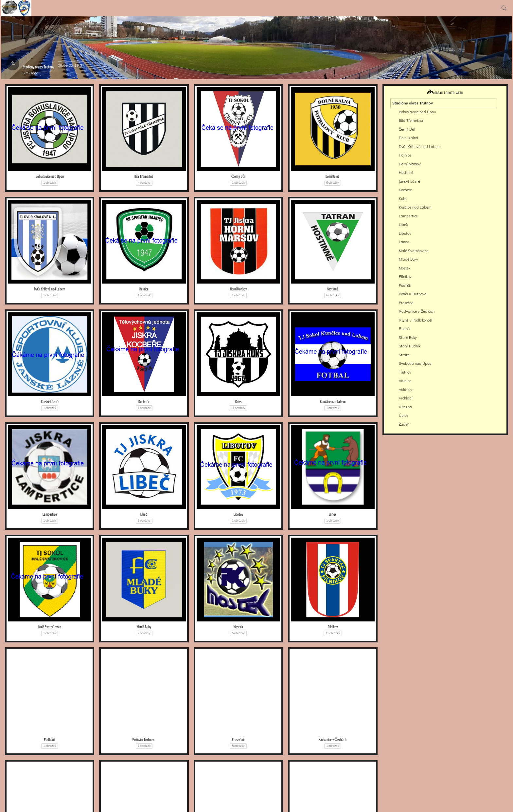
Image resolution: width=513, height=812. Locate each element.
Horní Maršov (239, 289)
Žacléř (404, 424)
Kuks (238, 402)
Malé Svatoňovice (50, 627)
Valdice (405, 381)
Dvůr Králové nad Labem (50, 289)
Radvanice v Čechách (333, 740)
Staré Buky (408, 338)
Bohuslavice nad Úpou (50, 177)
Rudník (405, 329)
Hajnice (144, 289)
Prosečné (238, 740)
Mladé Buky (144, 627)
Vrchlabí (406, 398)
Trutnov (405, 372)
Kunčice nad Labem (333, 402)
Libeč (144, 515)
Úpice (404, 415)
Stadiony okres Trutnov (413, 103)
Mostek (238, 627)
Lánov (333, 515)
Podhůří (50, 740)
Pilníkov (333, 627)
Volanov (406, 390)
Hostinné (333, 289)
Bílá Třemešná (144, 177)
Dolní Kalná (333, 177)
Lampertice (50, 515)
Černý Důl (239, 177)
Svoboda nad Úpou (415, 363)
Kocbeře (144, 402)
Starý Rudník (410, 346)
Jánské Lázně (50, 402)
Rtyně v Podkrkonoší (416, 320)
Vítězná (405, 407)
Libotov (238, 515)
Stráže (404, 355)
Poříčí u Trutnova (144, 740)
